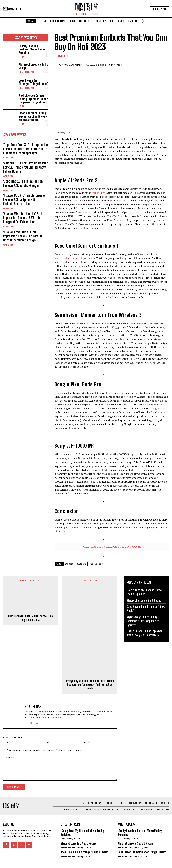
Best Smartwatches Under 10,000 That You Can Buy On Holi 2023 (116, 547)
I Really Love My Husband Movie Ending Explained (32, 48)
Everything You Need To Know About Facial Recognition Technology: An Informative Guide (90, 684)
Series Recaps (26, 70)
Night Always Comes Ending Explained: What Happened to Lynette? (32, 96)
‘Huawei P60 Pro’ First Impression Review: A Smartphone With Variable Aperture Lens (24, 191)
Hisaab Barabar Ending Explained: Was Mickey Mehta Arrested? (31, 113)
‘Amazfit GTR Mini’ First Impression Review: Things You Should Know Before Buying (25, 161)
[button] (142, 21)
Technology (96, 564)
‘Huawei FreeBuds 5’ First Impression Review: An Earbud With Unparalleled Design (24, 224)
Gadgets (8, 152)
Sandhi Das (75, 65)
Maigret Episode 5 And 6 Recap (32, 64)
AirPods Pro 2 (99, 193)
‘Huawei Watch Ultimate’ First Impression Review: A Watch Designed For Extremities (25, 208)
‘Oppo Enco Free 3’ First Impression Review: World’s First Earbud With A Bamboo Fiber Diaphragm (23, 144)
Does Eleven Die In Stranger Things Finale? (33, 80)
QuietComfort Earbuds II (69, 258)
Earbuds (69, 564)
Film (22, 54)
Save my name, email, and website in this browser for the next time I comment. (45, 750)
